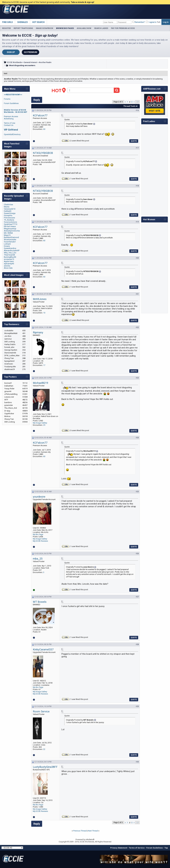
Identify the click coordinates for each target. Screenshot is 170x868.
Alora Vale (8, 268)
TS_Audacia (9, 220)
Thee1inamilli (9, 255)
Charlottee (8, 205)
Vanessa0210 (10, 209)
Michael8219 (40, 383)
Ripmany (38, 332)
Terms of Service (137, 848)
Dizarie (7, 246)
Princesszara (9, 218)
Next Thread (93, 831)
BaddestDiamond (11, 237)
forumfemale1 (10, 242)
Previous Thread (80, 831)
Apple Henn (9, 261)
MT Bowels (40, 602)
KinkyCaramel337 (43, 650)
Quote (134, 141)
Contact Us (9, 125)
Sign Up (11, 52)
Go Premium (31, 52)
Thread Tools (129, 106)
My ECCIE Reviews (40, 541)
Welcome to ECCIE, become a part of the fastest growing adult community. (48, 2)
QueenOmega (10, 213)
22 (44, 749)
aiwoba (7, 266)
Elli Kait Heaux (10, 226)
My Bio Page (38, 534)
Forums (7, 99)
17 (44, 365)
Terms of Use (10, 123)
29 (44, 425)
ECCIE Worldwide (14, 62)
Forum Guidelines (11, 103)
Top (166, 848)
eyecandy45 (9, 264)
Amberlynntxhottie (12, 231)
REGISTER (6, 28)
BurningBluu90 (10, 257)
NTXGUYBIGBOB (43, 153)
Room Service (41, 712)
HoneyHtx (8, 215)
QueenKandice (10, 248)
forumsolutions (10, 222)
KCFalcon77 (40, 116)
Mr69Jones (40, 299)
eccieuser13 (9, 259)
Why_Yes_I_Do (10, 253)
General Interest (30, 62)
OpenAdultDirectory (12, 134)
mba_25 (38, 559)
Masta (7, 207)
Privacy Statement (119, 848)
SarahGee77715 (11, 224)
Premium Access (11, 116)
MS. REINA (8, 233)
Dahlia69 (8, 211)
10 (44, 313)
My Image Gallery (40, 423)
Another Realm (45, 62)
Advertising (9, 119)
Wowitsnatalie (10, 240)
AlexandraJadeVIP (12, 250)
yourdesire (39, 497)
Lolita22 (7, 244)
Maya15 (7, 235)
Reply (37, 100)
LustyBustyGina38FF (45, 767)
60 (44, 129)
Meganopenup (10, 229)
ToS (159, 22)
